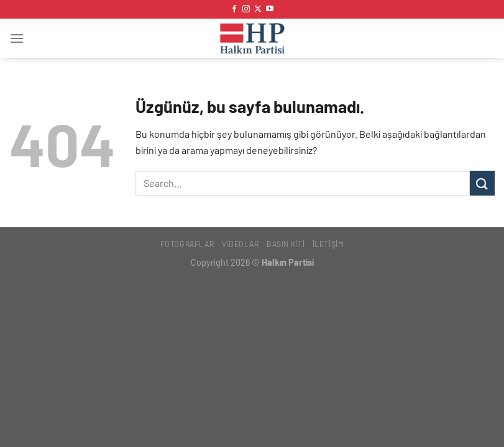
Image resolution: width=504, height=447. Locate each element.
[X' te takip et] (258, 9)
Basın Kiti (286, 244)
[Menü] (17, 38)
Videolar (241, 244)
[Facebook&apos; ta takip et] (234, 9)
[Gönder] (482, 183)
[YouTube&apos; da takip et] (270, 9)
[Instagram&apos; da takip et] (246, 9)
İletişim (328, 244)
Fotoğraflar (187, 244)
